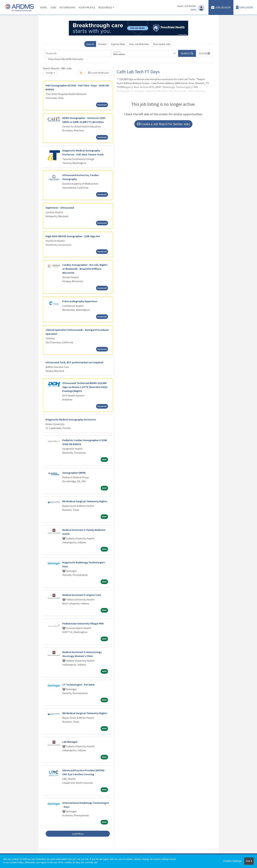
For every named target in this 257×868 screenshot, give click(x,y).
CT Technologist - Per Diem (79, 685)
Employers (245, 7)
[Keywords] (78, 53)
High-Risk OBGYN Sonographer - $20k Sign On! (73, 236)
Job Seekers (221, 7)
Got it (249, 861)
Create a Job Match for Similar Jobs (163, 124)
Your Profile (87, 7)
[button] (204, 53)
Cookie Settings (233, 861)
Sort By (49, 73)
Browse (102, 44)
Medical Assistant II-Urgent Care (82, 595)
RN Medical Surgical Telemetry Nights (85, 501)
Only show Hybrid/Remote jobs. (66, 59)
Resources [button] (105, 7)
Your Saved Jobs (162, 44)
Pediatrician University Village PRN (83, 623)
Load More (78, 834)
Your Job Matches (139, 44)
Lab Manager (70, 742)
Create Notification (99, 73)
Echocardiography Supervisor (80, 301)
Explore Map (118, 44)
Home (44, 7)
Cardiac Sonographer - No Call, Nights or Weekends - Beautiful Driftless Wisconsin (85, 269)
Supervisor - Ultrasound (60, 208)
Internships (67, 7)
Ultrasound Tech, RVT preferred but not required (74, 362)
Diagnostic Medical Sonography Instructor (71, 419)
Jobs (53, 7)
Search (90, 44)
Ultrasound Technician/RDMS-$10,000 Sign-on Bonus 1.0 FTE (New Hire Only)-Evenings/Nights (85, 387)
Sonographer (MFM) (74, 473)
